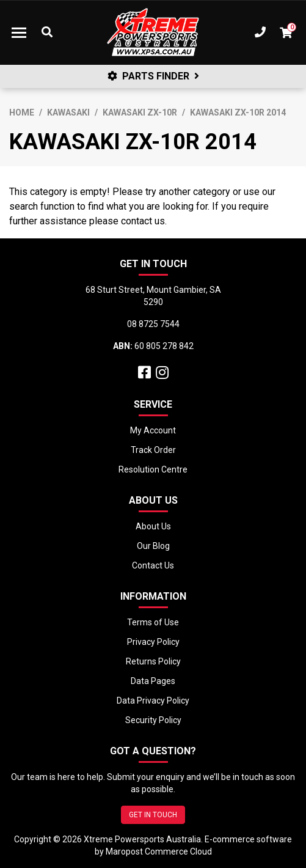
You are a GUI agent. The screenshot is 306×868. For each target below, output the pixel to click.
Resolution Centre (153, 469)
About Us (153, 526)
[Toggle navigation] (19, 32)
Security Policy (153, 720)
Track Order (153, 450)
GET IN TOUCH (153, 815)
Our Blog (153, 546)
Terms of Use (153, 622)
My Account (153, 430)
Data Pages (153, 681)
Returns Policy (153, 661)
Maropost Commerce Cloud (159, 851)
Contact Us (153, 565)
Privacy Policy (153, 642)
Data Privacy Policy (153, 701)
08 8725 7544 (153, 324)
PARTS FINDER (153, 76)
